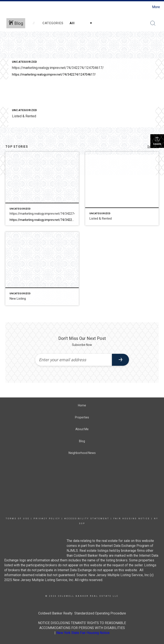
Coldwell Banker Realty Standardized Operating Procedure (82, 613)
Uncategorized (25, 62)
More (156, 7)
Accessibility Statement (87, 519)
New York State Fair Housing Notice (83, 633)
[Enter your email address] (74, 360)
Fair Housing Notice (132, 519)
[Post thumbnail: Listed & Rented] (122, 189)
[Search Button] (153, 23)
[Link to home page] (4, 7)
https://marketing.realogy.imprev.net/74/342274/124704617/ (58, 68)
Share (157, 141)
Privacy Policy (47, 519)
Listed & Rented (24, 116)
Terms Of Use (18, 519)
